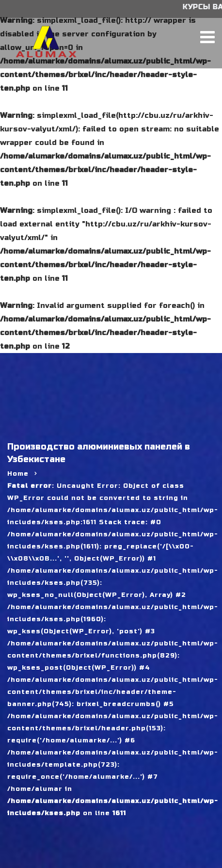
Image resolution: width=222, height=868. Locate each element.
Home (18, 474)
